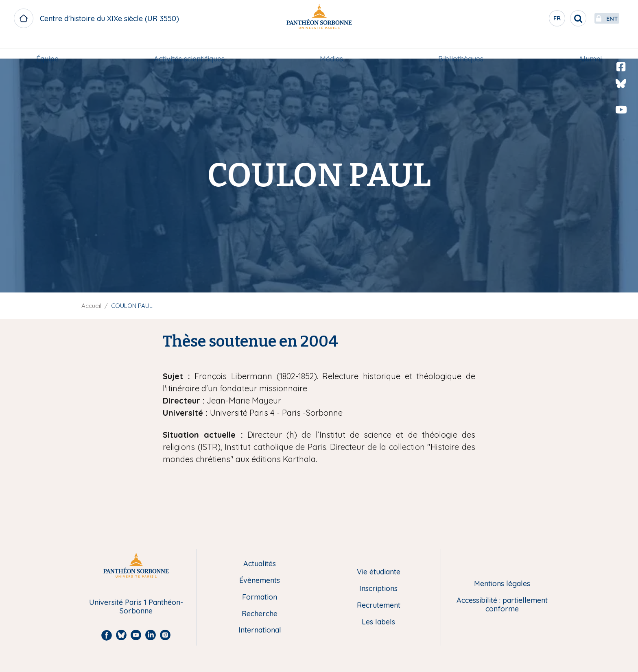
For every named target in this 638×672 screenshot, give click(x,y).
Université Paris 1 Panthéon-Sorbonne (136, 607)
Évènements (260, 581)
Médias (331, 47)
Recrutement (379, 605)
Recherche (260, 614)
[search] (559, 18)
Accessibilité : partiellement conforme (502, 605)
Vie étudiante (379, 572)
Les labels (378, 622)
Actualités (260, 564)
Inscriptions (378, 589)
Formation (260, 597)
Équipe (47, 47)
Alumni (590, 47)
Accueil (91, 306)
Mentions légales (502, 584)
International (260, 630)
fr (538, 20)
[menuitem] (47, 48)
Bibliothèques (461, 47)
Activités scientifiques (189, 47)
